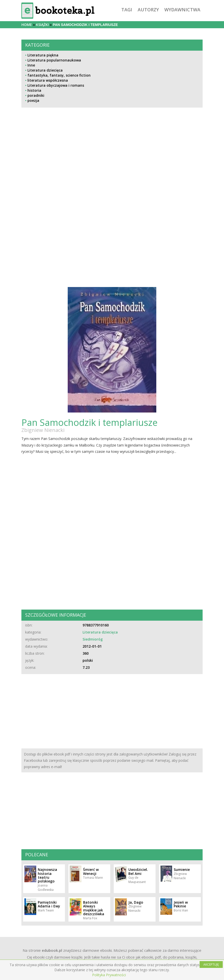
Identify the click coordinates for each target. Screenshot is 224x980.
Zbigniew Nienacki (43, 430)
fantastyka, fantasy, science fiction (59, 75)
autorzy (148, 10)
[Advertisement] (112, 162)
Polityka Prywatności (109, 975)
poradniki (36, 95)
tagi (127, 10)
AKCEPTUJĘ (211, 965)
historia (34, 90)
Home (27, 25)
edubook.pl (52, 950)
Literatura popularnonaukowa (54, 60)
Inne (31, 65)
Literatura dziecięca (45, 70)
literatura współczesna (48, 80)
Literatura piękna (43, 55)
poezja (33, 100)
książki (42, 25)
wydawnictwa (182, 10)
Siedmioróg (93, 639)
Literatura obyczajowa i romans (56, 85)
